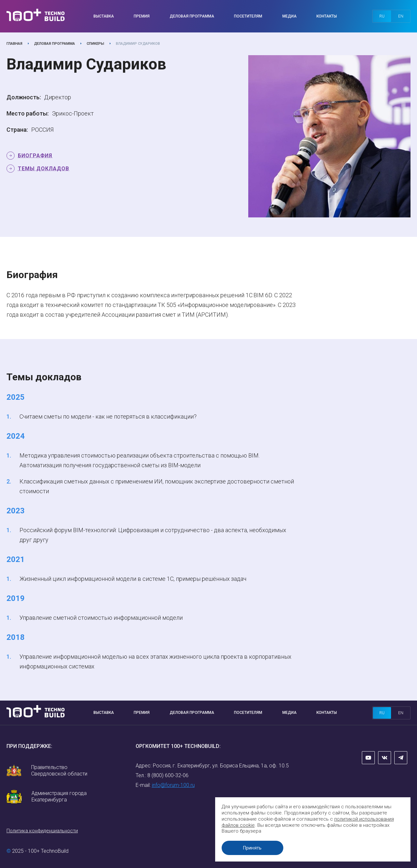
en (401, 16)
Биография (35, 156)
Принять (253, 848)
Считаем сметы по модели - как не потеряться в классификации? (108, 416)
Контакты (327, 16)
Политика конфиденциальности (42, 831)
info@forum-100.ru (173, 785)
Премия (142, 16)
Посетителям (248, 16)
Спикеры (95, 44)
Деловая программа (192, 16)
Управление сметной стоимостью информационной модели (101, 618)
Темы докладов (43, 169)
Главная (14, 44)
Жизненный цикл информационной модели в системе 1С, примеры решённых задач (133, 579)
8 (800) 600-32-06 (168, 775)
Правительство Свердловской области (59, 770)
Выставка (104, 16)
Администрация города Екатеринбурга (59, 796)
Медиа (289, 16)
